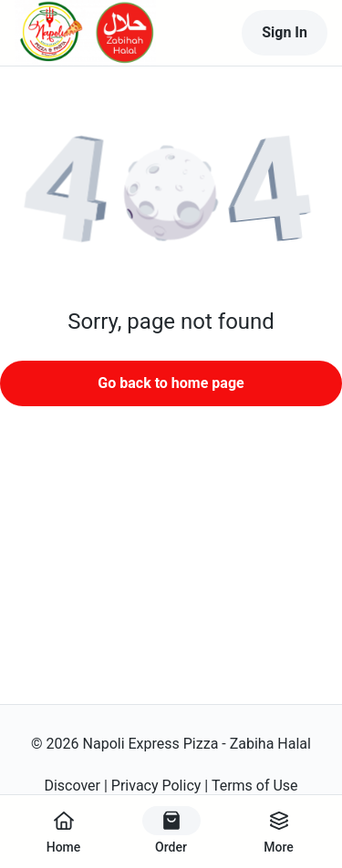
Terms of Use (255, 786)
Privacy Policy (156, 786)
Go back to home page (171, 383)
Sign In (285, 32)
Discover (72, 786)
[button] (171, 196)
